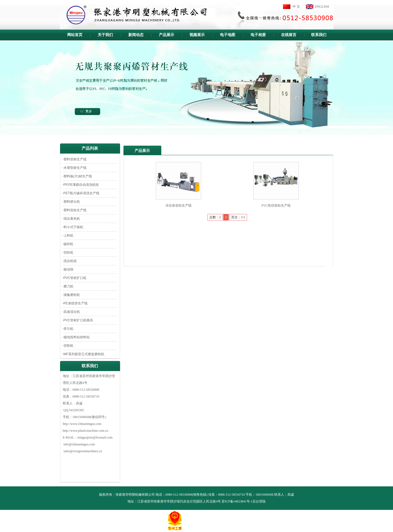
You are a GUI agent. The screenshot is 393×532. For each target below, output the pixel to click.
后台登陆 (259, 501)
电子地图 (228, 35)
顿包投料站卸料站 (77, 337)
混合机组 (70, 261)
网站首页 (75, 35)
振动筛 (69, 269)
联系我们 (319, 35)
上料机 (69, 236)
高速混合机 (72, 312)
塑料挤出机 (72, 202)
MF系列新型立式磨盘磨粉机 (84, 354)
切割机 (69, 346)
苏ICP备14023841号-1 (237, 501)
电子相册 (258, 35)
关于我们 (105, 35)
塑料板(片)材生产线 (78, 176)
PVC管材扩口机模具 (78, 320)
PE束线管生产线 (76, 303)
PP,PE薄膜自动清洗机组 (81, 185)
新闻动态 (136, 35)
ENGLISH (322, 7)
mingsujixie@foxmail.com (95, 437)
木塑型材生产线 (75, 168)
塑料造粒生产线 (75, 210)
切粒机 (69, 252)
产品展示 (166, 35)
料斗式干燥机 (73, 227)
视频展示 (197, 35)
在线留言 (289, 35)
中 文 (296, 7)
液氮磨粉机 (72, 295)
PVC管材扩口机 (75, 278)
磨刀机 (69, 286)
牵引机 (69, 329)
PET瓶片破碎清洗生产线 (81, 193)
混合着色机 (72, 219)
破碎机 (69, 244)
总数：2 (215, 217)
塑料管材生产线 (75, 159)
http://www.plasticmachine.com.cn (86, 431)
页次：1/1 (238, 217)
